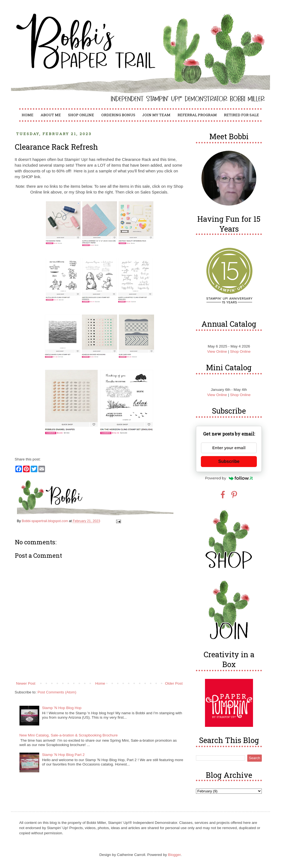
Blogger (174, 855)
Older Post (174, 683)
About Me (51, 115)
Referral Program (197, 115)
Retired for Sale (241, 115)
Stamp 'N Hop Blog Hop (62, 708)
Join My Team (156, 115)
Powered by (229, 478)
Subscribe (229, 461)
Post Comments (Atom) (57, 692)
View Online (217, 352)
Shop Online (81, 115)
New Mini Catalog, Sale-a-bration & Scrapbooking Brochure (69, 735)
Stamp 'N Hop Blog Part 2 (63, 755)
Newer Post (26, 683)
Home (28, 115)
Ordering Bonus (118, 115)
